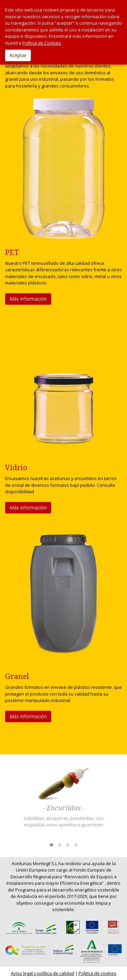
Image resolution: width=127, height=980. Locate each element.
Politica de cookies (98, 973)
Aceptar (18, 55)
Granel (17, 676)
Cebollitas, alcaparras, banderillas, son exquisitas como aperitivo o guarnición (64, 822)
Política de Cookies (42, 43)
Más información (28, 299)
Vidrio (16, 468)
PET (12, 253)
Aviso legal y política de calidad (43, 973)
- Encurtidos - (64, 808)
